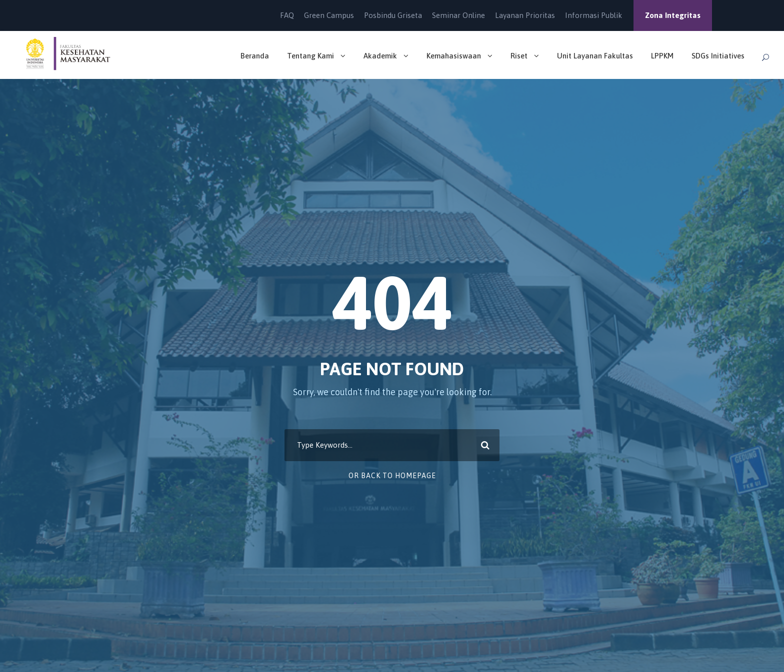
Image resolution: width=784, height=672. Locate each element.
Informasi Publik (593, 15)
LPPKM (662, 56)
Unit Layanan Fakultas (595, 56)
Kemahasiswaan (454, 56)
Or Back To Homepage (392, 476)
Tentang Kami (310, 56)
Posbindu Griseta (393, 15)
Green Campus (329, 15)
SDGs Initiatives (718, 56)
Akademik (380, 56)
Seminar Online (458, 15)
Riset (519, 56)
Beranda (255, 56)
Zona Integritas (673, 15)
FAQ (287, 15)
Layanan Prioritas (525, 15)
